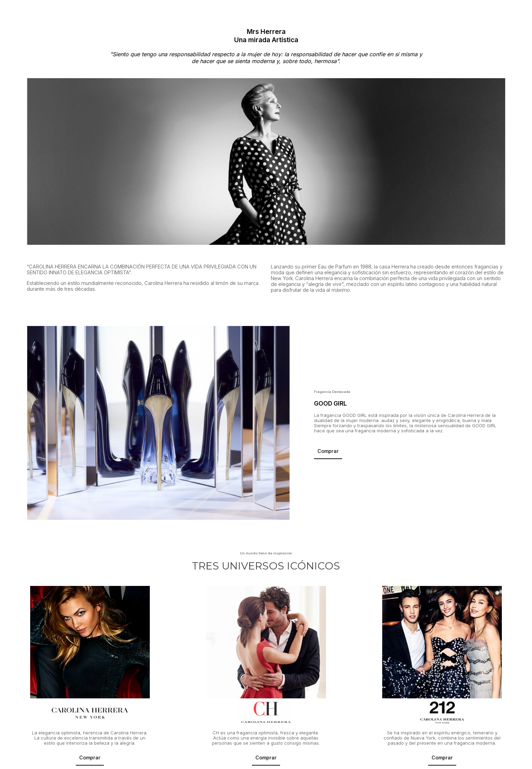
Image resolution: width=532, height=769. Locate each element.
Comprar (328, 451)
